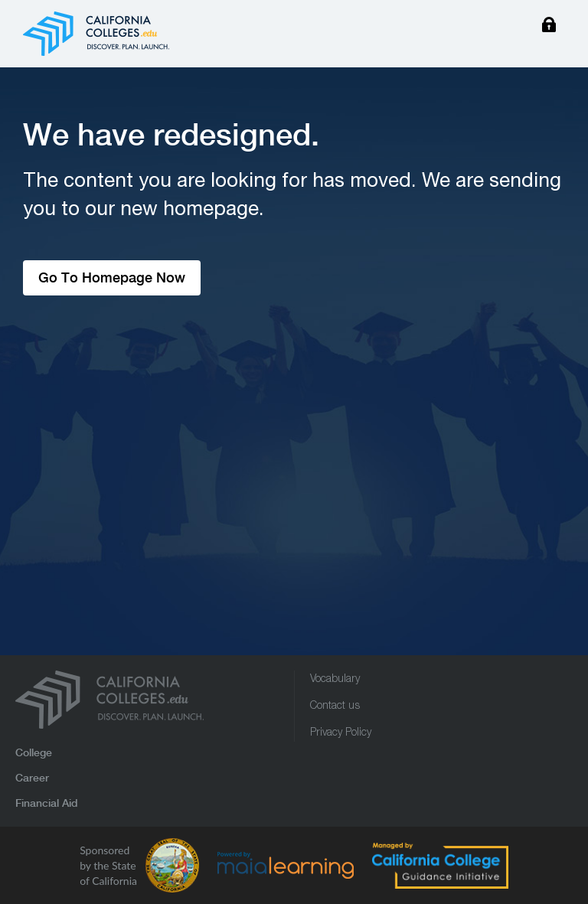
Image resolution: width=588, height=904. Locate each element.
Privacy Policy (341, 733)
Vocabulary (335, 680)
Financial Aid (47, 803)
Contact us (335, 707)
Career (32, 778)
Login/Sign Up (549, 26)
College (34, 752)
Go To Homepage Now (112, 277)
